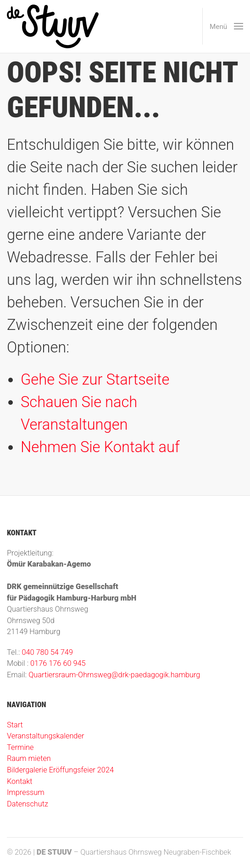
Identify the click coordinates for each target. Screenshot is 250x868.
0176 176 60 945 (58, 663)
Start (15, 725)
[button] (223, 26)
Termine (20, 747)
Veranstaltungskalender (45, 736)
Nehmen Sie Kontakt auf (100, 447)
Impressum (26, 792)
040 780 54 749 (47, 652)
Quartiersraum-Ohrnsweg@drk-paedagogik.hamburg (114, 675)
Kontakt (19, 781)
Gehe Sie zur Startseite (95, 380)
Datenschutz (28, 804)
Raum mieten (29, 758)
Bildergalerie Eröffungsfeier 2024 (60, 770)
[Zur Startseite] (53, 26)
